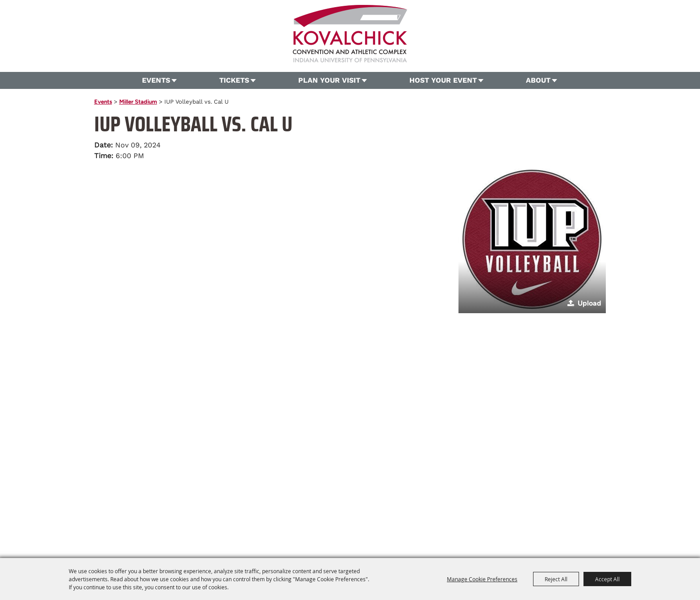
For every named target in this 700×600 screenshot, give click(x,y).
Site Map (432, 516)
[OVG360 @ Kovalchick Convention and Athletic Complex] (350, 34)
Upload (590, 303)
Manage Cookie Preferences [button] (482, 579)
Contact (401, 516)
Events (156, 80)
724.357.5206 (277, 501)
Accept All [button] (607, 579)
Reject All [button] (556, 579)
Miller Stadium (138, 102)
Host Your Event (443, 80)
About (538, 80)
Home (188, 516)
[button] (532, 239)
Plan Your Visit (329, 80)
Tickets (234, 80)
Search (623, 43)
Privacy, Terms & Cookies (485, 516)
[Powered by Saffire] (493, 533)
